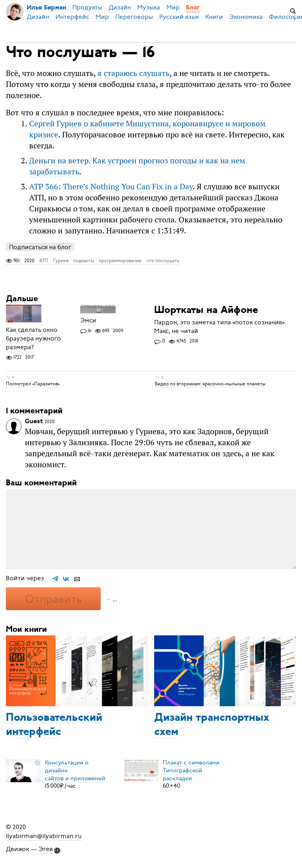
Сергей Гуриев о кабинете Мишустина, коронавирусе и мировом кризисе (147, 129)
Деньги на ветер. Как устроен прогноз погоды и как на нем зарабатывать (137, 166)
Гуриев (61, 261)
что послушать (163, 261)
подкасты (84, 261)
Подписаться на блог (40, 247)
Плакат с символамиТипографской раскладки (191, 770)
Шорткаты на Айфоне (206, 310)
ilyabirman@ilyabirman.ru (44, 836)
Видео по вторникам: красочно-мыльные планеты (210, 384)
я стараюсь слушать (134, 73)
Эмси (88, 321)
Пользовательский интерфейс (54, 725)
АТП (44, 261)
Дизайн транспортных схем (212, 725)
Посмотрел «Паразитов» (33, 384)
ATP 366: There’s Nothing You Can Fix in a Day (111, 186)
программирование (120, 261)
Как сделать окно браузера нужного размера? (33, 339)
